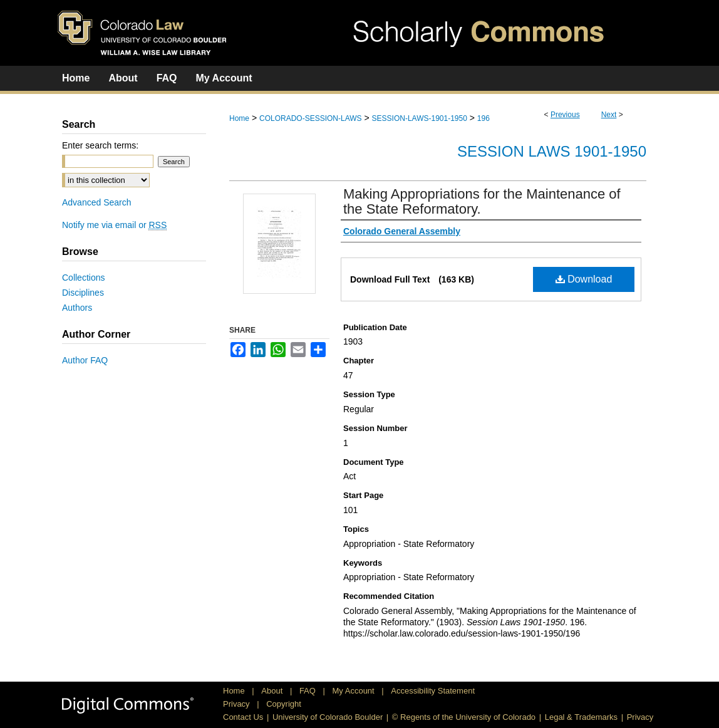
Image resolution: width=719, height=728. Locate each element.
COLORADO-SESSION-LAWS (311, 118)
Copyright (284, 704)
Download (584, 279)
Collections (83, 278)
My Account (355, 691)
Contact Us (243, 717)
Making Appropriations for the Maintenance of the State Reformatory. (482, 201)
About (273, 691)
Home (239, 118)
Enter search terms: (100, 145)
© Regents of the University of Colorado (464, 717)
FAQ (309, 691)
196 (484, 118)
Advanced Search (97, 202)
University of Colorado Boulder (328, 717)
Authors (77, 308)
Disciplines (83, 293)
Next (609, 115)
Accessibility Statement (433, 691)
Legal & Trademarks (581, 717)
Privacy (237, 704)
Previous (565, 115)
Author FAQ (85, 360)
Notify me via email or (114, 225)
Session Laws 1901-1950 (552, 151)
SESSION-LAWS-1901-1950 (420, 118)
